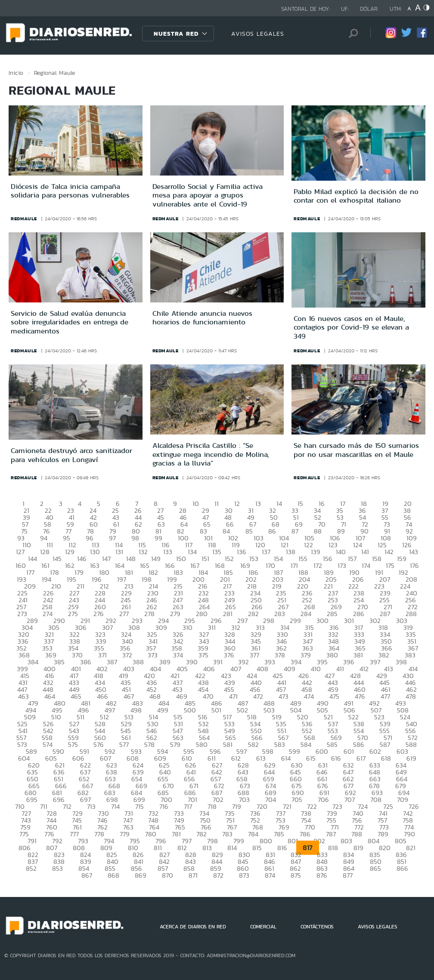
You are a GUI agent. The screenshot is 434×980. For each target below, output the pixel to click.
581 (228, 744)
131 (119, 552)
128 (45, 552)
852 (31, 868)
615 (311, 758)
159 (402, 559)
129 (70, 552)
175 (390, 566)
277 (124, 614)
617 (361, 758)
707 (350, 800)
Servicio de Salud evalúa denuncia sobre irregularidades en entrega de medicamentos (70, 322)
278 (149, 614)
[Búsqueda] (351, 33)
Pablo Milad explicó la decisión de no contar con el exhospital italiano (356, 196)
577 (124, 744)
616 (336, 758)
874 (270, 875)
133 (168, 552)
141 (365, 552)
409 (290, 669)
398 (401, 662)
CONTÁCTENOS (317, 927)
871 (193, 875)
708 (376, 800)
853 (57, 868)
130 (95, 552)
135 (217, 552)
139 (316, 552)
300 (322, 621)
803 (346, 841)
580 (202, 744)
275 (73, 614)
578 (149, 744)
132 (143, 552)
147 (106, 559)
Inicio (16, 73)
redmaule (24, 219)
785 (279, 834)
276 (99, 614)
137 (266, 552)
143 (414, 552)
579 (175, 744)
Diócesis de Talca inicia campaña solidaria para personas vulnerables (70, 191)
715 (139, 806)
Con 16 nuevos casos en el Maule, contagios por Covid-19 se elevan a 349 (351, 327)
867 (87, 875)
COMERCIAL (263, 927)
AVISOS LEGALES (258, 34)
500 (190, 710)
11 (217, 504)
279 (175, 614)
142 (389, 552)
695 (32, 800)
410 (316, 669)
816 (282, 848)
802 (319, 841)
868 (113, 875)
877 (348, 875)
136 (242, 552)
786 (305, 834)
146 (82, 559)
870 (167, 875)
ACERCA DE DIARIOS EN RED (193, 927)
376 (229, 655)
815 (257, 848)
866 (402, 868)
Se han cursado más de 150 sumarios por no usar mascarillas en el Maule (356, 450)
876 (322, 875)
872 (218, 875)
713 (91, 806)
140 (341, 552)
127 (20, 552)
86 (272, 531)
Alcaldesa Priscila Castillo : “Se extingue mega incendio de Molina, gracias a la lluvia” (211, 454)
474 (309, 696)
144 (33, 559)
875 (296, 875)
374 (178, 655)
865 (375, 868)
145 (57, 559)
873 (244, 875)
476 (360, 696)
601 (349, 751)
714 (115, 806)
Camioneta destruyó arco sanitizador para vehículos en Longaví (71, 455)
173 (342, 566)
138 (291, 552)
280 (202, 614)
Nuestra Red (176, 34)
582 (253, 744)
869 (141, 875)
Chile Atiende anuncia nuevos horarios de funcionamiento (202, 317)
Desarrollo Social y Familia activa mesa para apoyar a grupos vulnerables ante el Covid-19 (208, 195)
